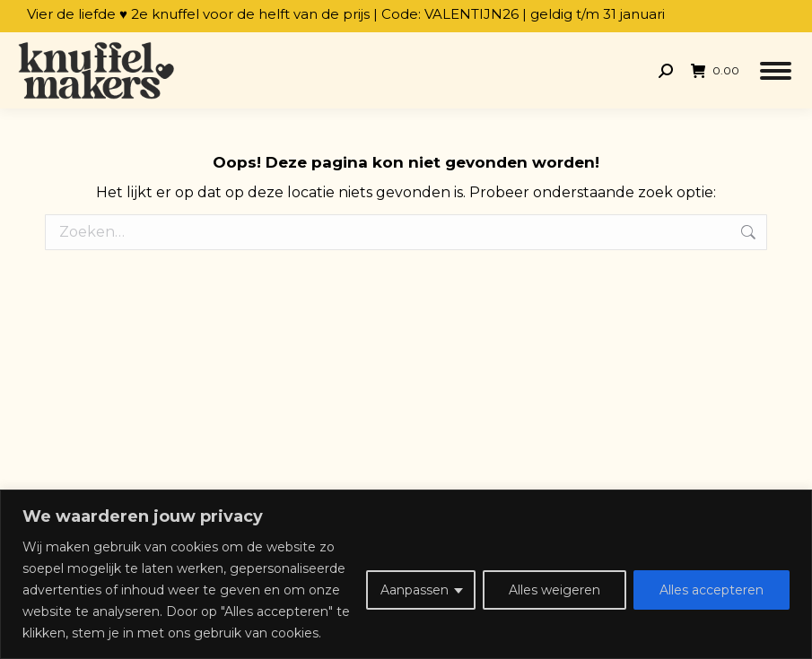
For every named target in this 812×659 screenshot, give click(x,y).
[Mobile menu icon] (776, 71)
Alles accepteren (712, 590)
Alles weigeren (554, 590)
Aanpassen (415, 590)
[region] (406, 574)
